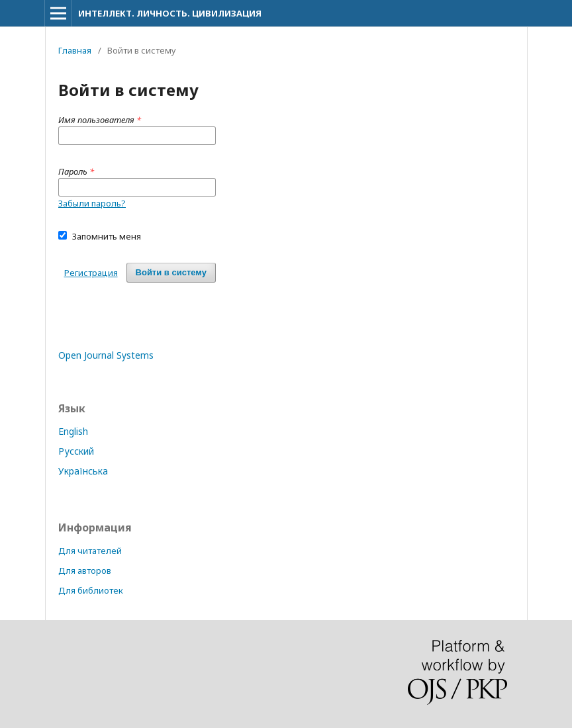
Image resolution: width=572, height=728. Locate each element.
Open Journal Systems (106, 355)
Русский (76, 451)
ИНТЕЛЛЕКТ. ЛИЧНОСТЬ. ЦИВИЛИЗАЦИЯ (170, 13)
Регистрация (91, 273)
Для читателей (90, 551)
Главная (75, 50)
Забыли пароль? (92, 203)
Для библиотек (91, 590)
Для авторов (85, 570)
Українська (83, 471)
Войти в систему (171, 272)
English (73, 431)
